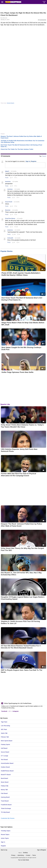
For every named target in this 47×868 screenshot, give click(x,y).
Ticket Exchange (6, 808)
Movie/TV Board (6, 775)
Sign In (3, 842)
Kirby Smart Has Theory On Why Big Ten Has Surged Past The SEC (22, 549)
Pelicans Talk (5, 737)
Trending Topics (6, 831)
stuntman (10, 189)
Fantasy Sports (5, 744)
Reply (7, 178)
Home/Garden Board (7, 763)
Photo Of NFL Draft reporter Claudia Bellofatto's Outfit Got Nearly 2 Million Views (21, 274)
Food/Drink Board (6, 805)
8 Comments (42, 20)
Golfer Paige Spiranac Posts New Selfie (17, 372)
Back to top (4, 850)
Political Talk (5, 786)
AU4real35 (10, 238)
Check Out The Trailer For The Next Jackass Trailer (17, 149)
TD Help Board (5, 812)
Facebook (4, 711)
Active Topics (5, 838)
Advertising (21, 855)
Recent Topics (5, 834)
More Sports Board (7, 741)
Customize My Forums (8, 818)
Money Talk (4, 790)
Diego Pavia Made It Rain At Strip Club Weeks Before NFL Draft (23, 324)
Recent (44, 156)
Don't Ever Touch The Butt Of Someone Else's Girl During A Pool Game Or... (22, 299)
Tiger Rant (4, 722)
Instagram (16, 711)
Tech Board (4, 759)
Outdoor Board (5, 767)
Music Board (5, 782)
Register (4, 846)
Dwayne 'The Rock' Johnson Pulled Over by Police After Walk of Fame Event (21, 525)
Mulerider (8, 210)
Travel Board (5, 801)
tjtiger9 (7, 171)
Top (40, 156)
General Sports (11, 103)
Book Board (4, 778)
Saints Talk (4, 733)
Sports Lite (5, 404)
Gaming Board (5, 797)
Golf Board (4, 748)
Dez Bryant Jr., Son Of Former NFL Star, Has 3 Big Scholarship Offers (21, 574)
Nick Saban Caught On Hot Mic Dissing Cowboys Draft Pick (21, 348)
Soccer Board (5, 752)
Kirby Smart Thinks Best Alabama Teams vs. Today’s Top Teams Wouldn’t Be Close (22, 426)
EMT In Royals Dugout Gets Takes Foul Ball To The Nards (22, 671)
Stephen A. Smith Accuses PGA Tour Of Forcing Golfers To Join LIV (20, 622)
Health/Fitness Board (7, 771)
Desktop (25, 853)
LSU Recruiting (5, 726)
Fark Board (4, 793)
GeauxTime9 (9, 202)
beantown (8, 182)
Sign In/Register (42, 850)
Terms (34, 855)
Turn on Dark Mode (23, 860)
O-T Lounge (4, 756)
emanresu (10, 230)
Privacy (13, 855)
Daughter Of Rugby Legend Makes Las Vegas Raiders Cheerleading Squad (23, 598)
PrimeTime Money (10, 218)
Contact (28, 855)
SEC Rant (4, 729)
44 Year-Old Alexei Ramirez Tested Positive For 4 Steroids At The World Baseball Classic (21, 647)
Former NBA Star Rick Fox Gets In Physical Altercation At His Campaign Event (18, 475)
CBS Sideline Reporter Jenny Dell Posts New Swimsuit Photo (19, 450)
